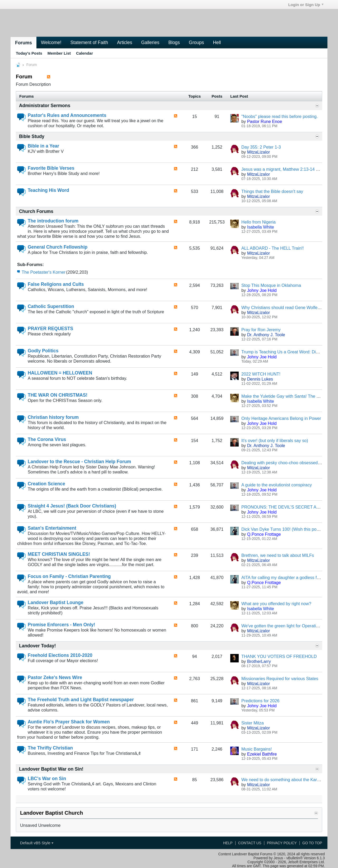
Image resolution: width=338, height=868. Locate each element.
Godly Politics (43, 351)
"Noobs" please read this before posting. (280, 116)
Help (228, 843)
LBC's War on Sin (47, 779)
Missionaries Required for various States (280, 679)
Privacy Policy (282, 843)
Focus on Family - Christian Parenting (69, 576)
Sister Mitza (253, 723)
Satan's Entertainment (52, 528)
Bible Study (32, 136)
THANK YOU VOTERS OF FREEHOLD (279, 656)
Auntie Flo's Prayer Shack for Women (69, 722)
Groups (196, 42)
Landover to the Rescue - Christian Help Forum (79, 462)
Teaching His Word (48, 190)
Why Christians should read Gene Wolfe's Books (287, 307)
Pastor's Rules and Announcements (67, 115)
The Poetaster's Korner (44, 272)
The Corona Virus (47, 439)
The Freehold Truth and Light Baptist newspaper (81, 700)
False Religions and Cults (56, 284)
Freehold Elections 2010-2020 (60, 655)
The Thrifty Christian (50, 748)
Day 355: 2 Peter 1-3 (261, 147)
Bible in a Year (43, 146)
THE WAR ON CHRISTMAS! (58, 395)
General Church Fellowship (58, 247)
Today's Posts (29, 53)
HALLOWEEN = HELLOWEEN (60, 373)
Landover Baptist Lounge (56, 603)
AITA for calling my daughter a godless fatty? (284, 577)
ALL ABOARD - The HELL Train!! (273, 248)
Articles (125, 42)
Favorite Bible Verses (51, 168)
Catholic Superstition (51, 306)
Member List (59, 53)
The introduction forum (53, 221)
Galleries (150, 42)
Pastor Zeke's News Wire (55, 677)
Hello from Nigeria (259, 222)
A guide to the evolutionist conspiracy (277, 485)
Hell (217, 42)
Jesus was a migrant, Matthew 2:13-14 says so (286, 169)
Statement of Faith (89, 42)
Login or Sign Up (306, 5)
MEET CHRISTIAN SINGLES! (59, 554)
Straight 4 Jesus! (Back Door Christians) (72, 506)
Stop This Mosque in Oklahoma (271, 285)
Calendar (84, 53)
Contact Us (250, 843)
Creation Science (46, 484)
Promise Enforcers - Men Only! (61, 625)
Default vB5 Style (37, 843)
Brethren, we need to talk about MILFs (278, 555)
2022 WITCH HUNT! (261, 374)
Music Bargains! (257, 749)
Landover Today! (37, 646)
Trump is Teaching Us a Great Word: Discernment (289, 352)
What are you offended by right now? (276, 604)
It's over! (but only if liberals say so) (275, 440)
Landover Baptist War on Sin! (51, 769)
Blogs (174, 42)
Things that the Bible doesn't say (272, 191)
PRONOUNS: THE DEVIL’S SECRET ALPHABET (289, 507)
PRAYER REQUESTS (50, 329)
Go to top (312, 843)
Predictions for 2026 (260, 701)
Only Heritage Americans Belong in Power (281, 418)
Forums (24, 43)
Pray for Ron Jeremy (261, 330)
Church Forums (36, 211)
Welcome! (51, 42)
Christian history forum (53, 417)
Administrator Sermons (45, 106)
